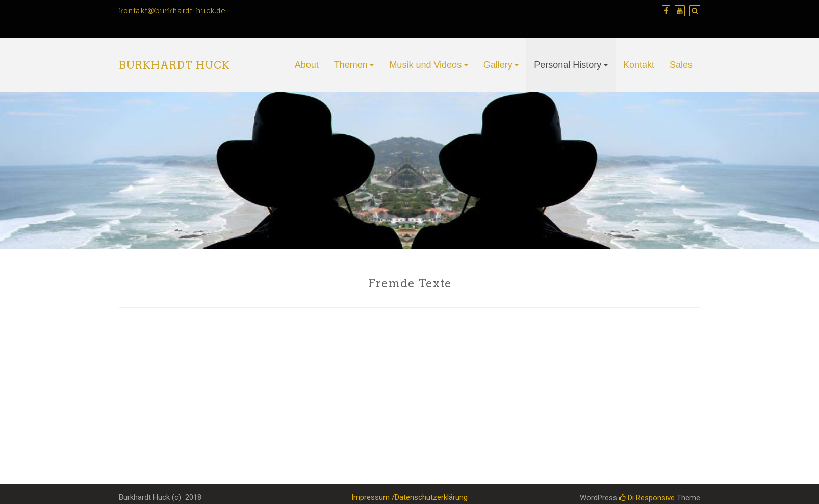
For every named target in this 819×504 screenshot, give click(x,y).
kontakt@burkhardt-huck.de (172, 10)
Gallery (498, 65)
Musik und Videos (425, 65)
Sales (681, 65)
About (307, 65)
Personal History (568, 65)
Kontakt (639, 65)
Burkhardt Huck (174, 65)
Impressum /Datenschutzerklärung (410, 497)
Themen (351, 65)
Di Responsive (647, 498)
